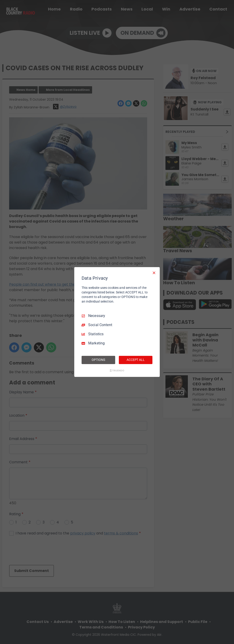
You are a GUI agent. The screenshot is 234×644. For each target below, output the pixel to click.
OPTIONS (98, 360)
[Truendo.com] (117, 370)
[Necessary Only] (154, 273)
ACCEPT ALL (136, 360)
